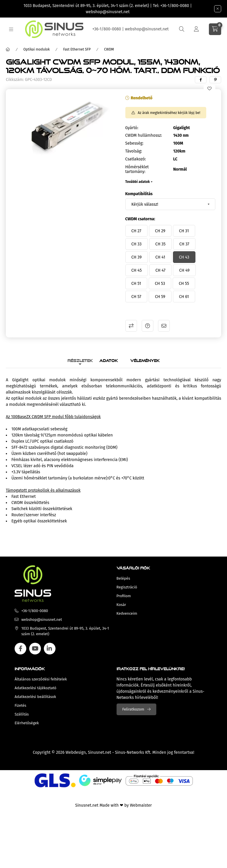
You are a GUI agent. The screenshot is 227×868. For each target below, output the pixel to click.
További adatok (138, 182)
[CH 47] (160, 270)
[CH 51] (136, 283)
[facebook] (201, 80)
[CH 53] (160, 283)
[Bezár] (218, 9)
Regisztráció (127, 587)
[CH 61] (184, 297)
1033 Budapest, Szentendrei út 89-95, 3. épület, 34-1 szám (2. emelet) (86, 6)
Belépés (123, 578)
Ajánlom (164, 326)
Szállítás (22, 714)
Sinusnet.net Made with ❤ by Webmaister (113, 805)
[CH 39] (137, 257)
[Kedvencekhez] (209, 89)
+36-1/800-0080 (175, 6)
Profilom (124, 596)
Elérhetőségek (27, 723)
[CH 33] (137, 244)
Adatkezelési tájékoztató (35, 688)
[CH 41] (160, 257)
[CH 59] (160, 297)
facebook (20, 649)
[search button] (182, 29)
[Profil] (196, 29)
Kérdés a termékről (148, 326)
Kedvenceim (127, 613)
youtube (35, 649)
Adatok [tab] (109, 360)
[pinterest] (215, 80)
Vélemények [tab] (145, 360)
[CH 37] (184, 244)
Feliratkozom (133, 709)
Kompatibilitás (139, 194)
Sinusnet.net (100, 752)
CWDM (109, 49)
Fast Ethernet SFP (77, 49)
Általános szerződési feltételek (41, 679)
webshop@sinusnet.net (108, 12)
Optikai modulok (37, 49)
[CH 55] (184, 283)
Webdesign (76, 752)
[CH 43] (184, 257)
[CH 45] (137, 270)
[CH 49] (184, 270)
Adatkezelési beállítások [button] (35, 697)
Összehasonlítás (131, 326)
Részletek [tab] (80, 360)
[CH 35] (161, 244)
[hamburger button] (11, 29)
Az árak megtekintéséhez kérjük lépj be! (169, 113)
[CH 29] (160, 231)
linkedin (50, 649)
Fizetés (20, 705)
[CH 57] (136, 297)
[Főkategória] (8, 49)
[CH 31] (184, 231)
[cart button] (215, 29)
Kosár (121, 605)
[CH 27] (136, 231)
